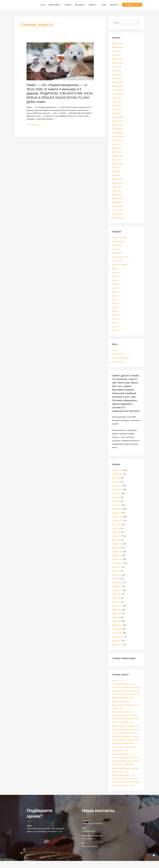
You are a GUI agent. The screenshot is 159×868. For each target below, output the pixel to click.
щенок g (115, 272)
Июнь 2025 (117, 55)
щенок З (115, 300)
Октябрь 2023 (118, 90)
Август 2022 (117, 140)
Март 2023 (116, 113)
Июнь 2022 (117, 144)
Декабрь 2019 (118, 198)
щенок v (115, 276)
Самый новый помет (121, 257)
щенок (115, 269)
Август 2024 (117, 67)
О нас (43, 5)
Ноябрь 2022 (117, 129)
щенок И (116, 303)
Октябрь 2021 (118, 164)
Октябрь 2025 (118, 47)
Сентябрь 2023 (118, 94)
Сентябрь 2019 (118, 210)
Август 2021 (117, 168)
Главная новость (119, 241)
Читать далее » (33, 124)
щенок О (116, 323)
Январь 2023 (117, 121)
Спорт (104, 5)
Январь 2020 (117, 195)
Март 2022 (116, 152)
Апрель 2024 (117, 78)
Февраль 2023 (118, 117)
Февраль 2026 (118, 44)
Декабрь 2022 (118, 125)
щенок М (116, 315)
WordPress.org (118, 362)
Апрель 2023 (117, 109)
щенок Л (116, 311)
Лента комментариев (121, 358)
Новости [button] (93, 5)
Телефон (86, 827)
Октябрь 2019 (118, 206)
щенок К (116, 307)
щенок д (116, 288)
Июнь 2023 (117, 106)
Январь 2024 (117, 86)
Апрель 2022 (117, 148)
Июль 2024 (116, 71)
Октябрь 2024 (118, 63)
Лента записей (118, 354)
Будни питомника (120, 238)
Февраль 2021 (118, 179)
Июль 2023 (116, 102)
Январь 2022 (117, 160)
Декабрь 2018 (118, 218)
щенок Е (115, 292)
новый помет (118, 253)
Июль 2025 (116, 51)
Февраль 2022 (118, 156)
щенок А (116, 280)
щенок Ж (116, 296)
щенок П (116, 327)
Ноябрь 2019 (117, 202)
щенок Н (116, 319)
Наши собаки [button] (54, 5)
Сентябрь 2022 (118, 137)
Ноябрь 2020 (117, 183)
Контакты (114, 5)
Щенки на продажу (120, 265)
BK (83, 850)
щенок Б (116, 284)
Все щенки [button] (80, 5)
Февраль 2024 (118, 82)
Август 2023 (117, 98)
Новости (116, 249)
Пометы (68, 5)
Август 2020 (117, 187)
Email (84, 835)
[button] (132, 5)
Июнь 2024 (117, 75)
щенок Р (116, 331)
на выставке (117, 245)
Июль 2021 (116, 171)
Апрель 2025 (117, 59)
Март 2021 (116, 175)
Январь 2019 (117, 214)
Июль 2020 (116, 191)
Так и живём (117, 261)
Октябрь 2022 (118, 133)
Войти (115, 350)
